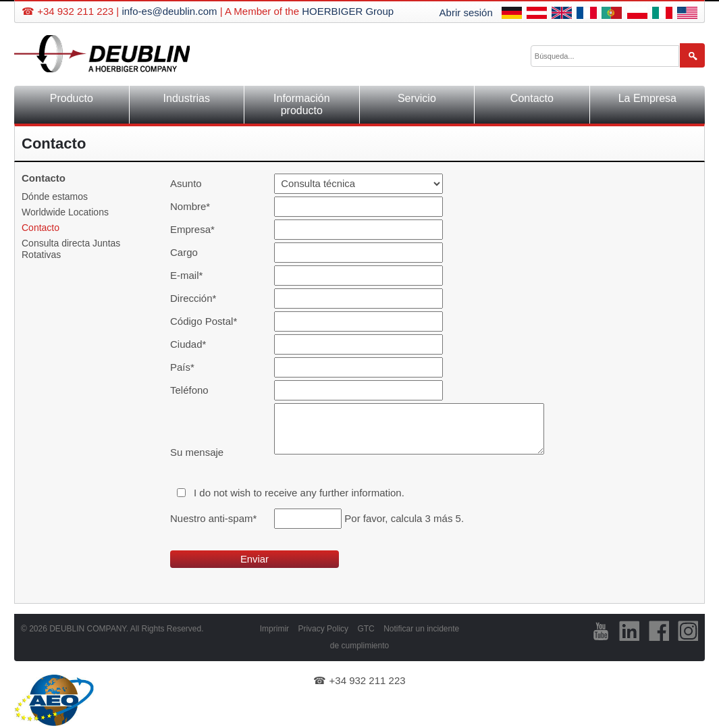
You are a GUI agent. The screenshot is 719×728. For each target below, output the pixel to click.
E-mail (193, 275)
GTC (366, 629)
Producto (72, 98)
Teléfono (189, 390)
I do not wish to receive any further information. (299, 493)
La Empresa (647, 98)
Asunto (186, 183)
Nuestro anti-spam (213, 518)
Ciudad (193, 344)
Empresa (193, 229)
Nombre (193, 206)
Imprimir (274, 629)
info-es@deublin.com (169, 11)
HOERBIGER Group (348, 11)
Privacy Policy (323, 629)
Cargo (184, 252)
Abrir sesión (466, 12)
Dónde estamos (55, 197)
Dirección (193, 298)
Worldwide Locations (65, 212)
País (193, 367)
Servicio (417, 98)
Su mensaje (197, 452)
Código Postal (204, 321)
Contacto (532, 98)
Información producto (302, 104)
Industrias (187, 98)
